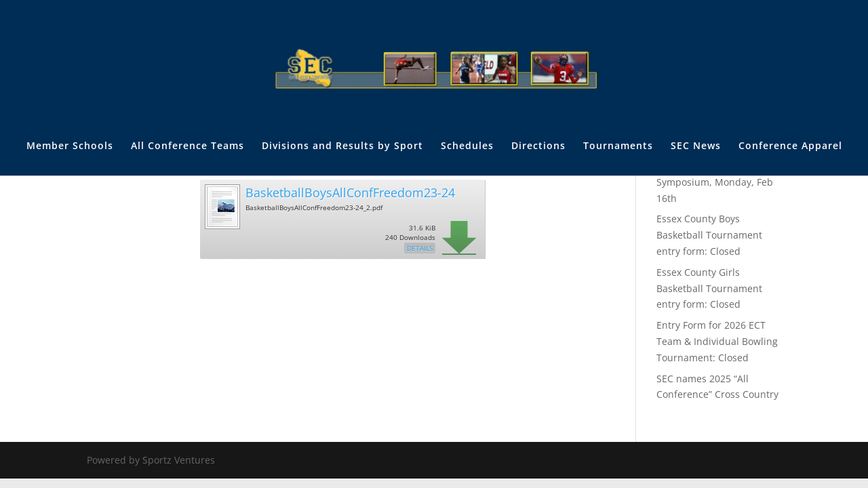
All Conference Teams (188, 146)
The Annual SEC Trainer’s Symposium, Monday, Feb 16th (715, 182)
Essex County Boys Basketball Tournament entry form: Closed (709, 235)
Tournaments (618, 146)
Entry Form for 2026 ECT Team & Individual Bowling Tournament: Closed (717, 341)
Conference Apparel (790, 146)
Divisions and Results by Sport (342, 146)
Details (420, 248)
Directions (538, 146)
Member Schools (70, 146)
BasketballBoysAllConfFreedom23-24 (350, 192)
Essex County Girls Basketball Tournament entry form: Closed (709, 288)
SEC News (696, 146)
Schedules (467, 146)
